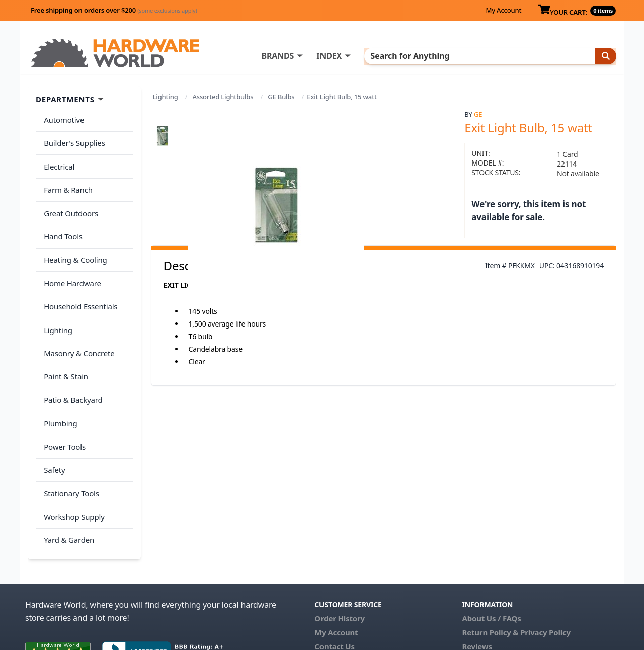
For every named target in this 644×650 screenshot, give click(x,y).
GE (478, 114)
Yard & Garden (67, 476)
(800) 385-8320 (340, 595)
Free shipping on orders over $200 (114, 10)
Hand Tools (61, 217)
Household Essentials (78, 277)
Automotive (62, 118)
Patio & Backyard (71, 357)
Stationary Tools (69, 436)
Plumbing (58, 376)
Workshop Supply (72, 456)
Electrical (57, 158)
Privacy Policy (545, 566)
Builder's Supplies (72, 138)
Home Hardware (70, 257)
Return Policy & (490, 566)
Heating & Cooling (73, 237)
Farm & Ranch (66, 178)
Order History (340, 552)
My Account (503, 10)
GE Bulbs (281, 97)
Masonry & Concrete (77, 317)
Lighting (166, 97)
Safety (52, 416)
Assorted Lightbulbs (223, 97)
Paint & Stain (64, 337)
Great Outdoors (69, 198)
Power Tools (63, 396)
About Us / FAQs (491, 552)
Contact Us (335, 581)
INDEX (370, 56)
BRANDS (318, 56)
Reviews (477, 581)
